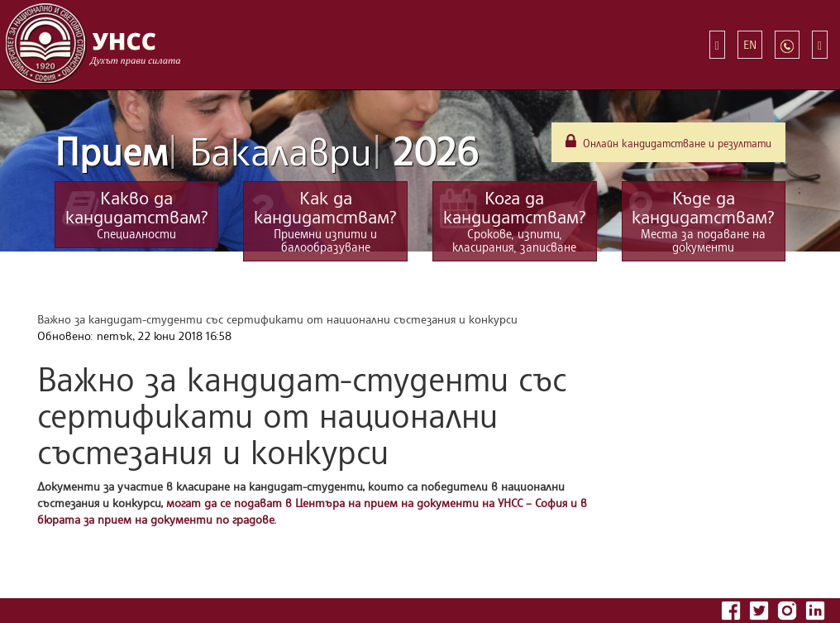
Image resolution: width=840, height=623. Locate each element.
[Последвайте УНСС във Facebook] (733, 609)
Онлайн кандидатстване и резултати (668, 141)
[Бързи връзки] (717, 45)
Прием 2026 (266, 151)
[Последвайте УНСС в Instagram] (789, 609)
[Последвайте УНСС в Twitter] (761, 609)
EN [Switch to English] (750, 44)
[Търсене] (820, 45)
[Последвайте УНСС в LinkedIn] (815, 609)
